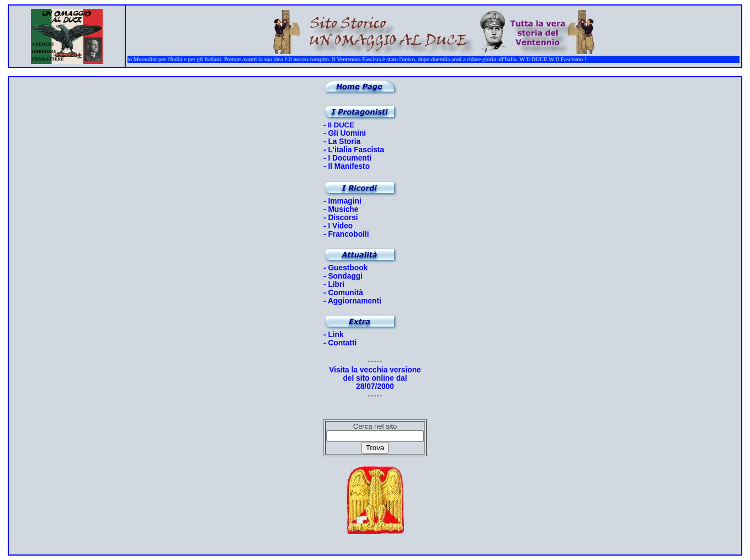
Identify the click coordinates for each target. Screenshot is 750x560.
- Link (334, 335)
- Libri (334, 284)
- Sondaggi (343, 276)
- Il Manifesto (347, 166)
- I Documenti (347, 158)
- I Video (338, 226)
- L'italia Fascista (354, 150)
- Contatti (340, 343)
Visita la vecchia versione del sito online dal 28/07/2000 (375, 378)
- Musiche (341, 209)
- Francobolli (346, 234)
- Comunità (343, 293)
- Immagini (342, 201)
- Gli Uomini (345, 133)
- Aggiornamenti (352, 301)
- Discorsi (341, 218)
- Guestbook (345, 268)
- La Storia (342, 142)
